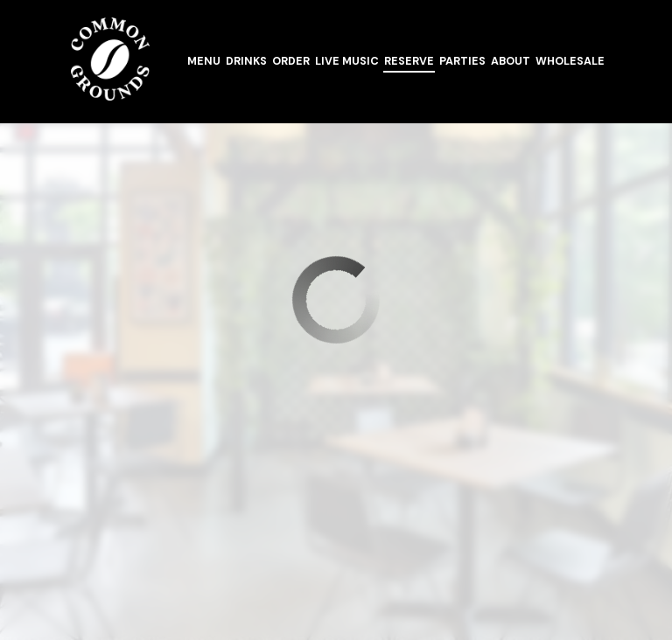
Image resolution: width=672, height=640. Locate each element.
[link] (110, 59)
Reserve (409, 61)
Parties (462, 61)
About (511, 61)
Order (291, 61)
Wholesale (570, 61)
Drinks (246, 61)
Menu (204, 61)
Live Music (347, 61)
